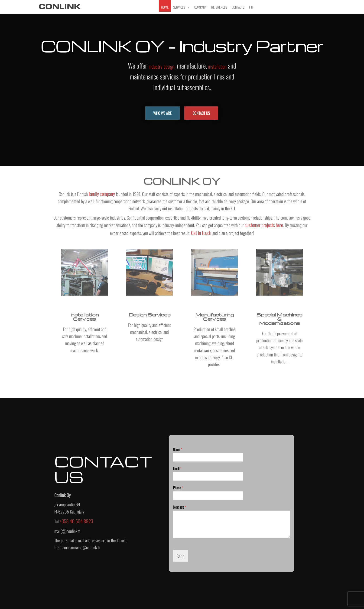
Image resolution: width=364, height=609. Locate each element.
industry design (162, 66)
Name (177, 449)
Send (180, 556)
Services (179, 7)
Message (179, 507)
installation (217, 66)
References (219, 7)
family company (102, 194)
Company (200, 7)
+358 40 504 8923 (76, 521)
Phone (178, 488)
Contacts (238, 7)
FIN (251, 7)
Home (165, 7)
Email (177, 469)
